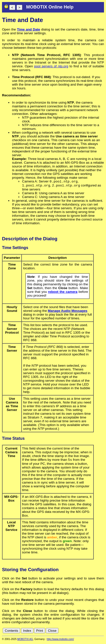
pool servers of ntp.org (51, 66)
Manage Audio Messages (68, 312)
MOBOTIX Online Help (50, 7)
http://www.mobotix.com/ (60, 641)
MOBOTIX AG (25, 641)
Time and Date (29, 29)
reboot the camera (63, 293)
